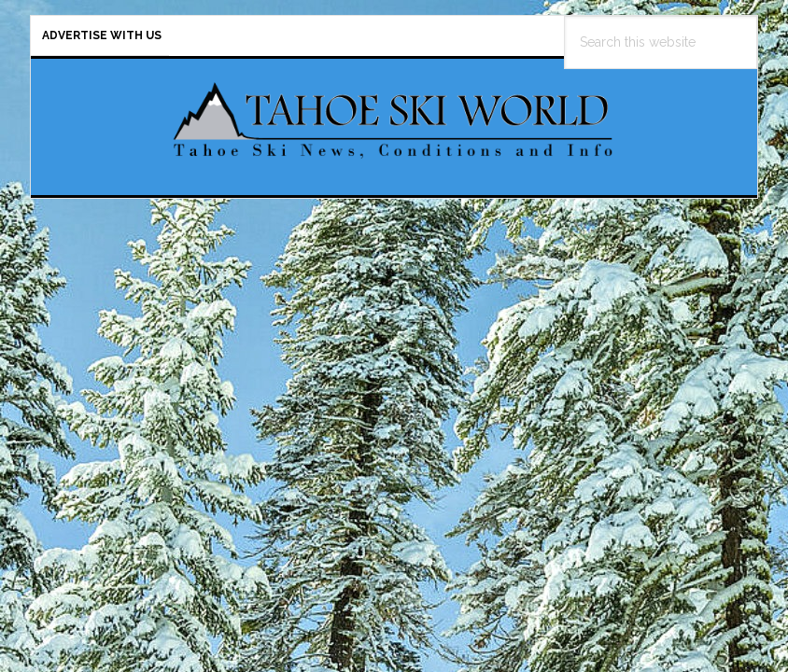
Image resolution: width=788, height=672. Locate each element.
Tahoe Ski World (394, 119)
